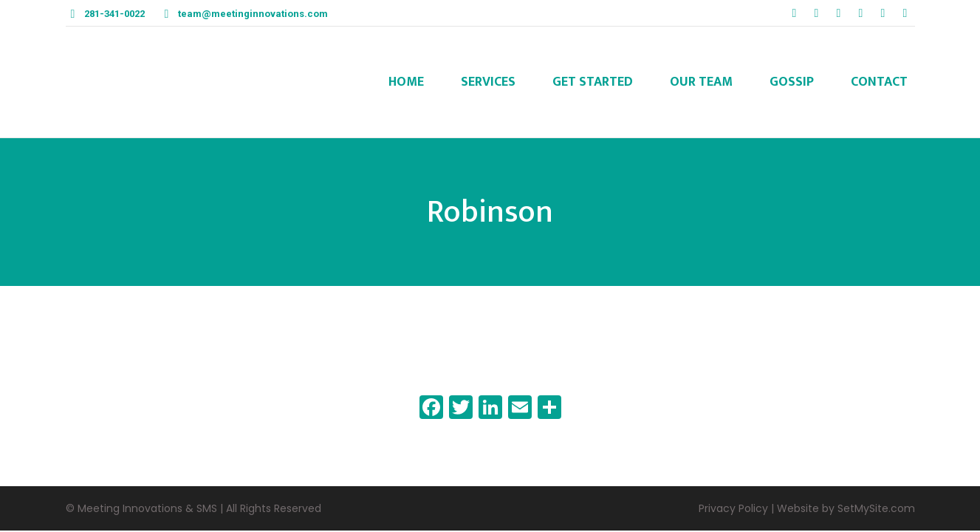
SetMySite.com (876, 508)
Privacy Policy (733, 508)
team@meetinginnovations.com (253, 14)
